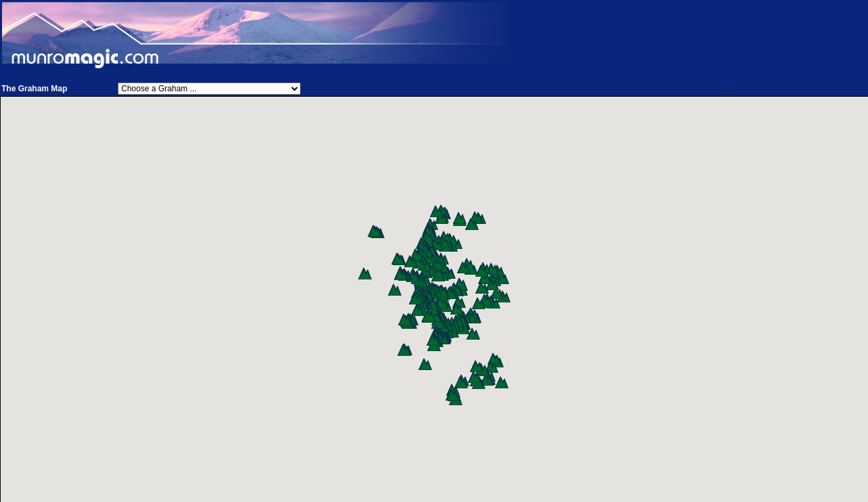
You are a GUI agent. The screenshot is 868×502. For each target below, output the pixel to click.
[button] (504, 296)
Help (729, 89)
